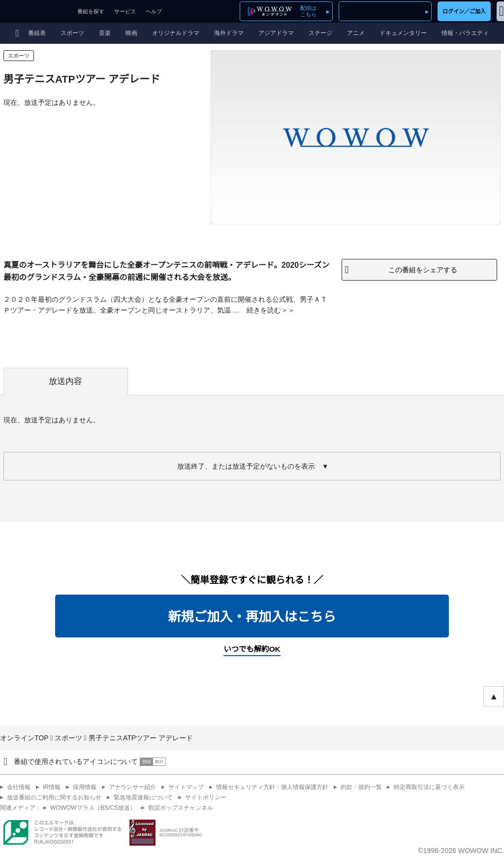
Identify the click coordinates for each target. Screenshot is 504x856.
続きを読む (264, 310)
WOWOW (36, 11)
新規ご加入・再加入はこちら (252, 617)
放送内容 (65, 381)
